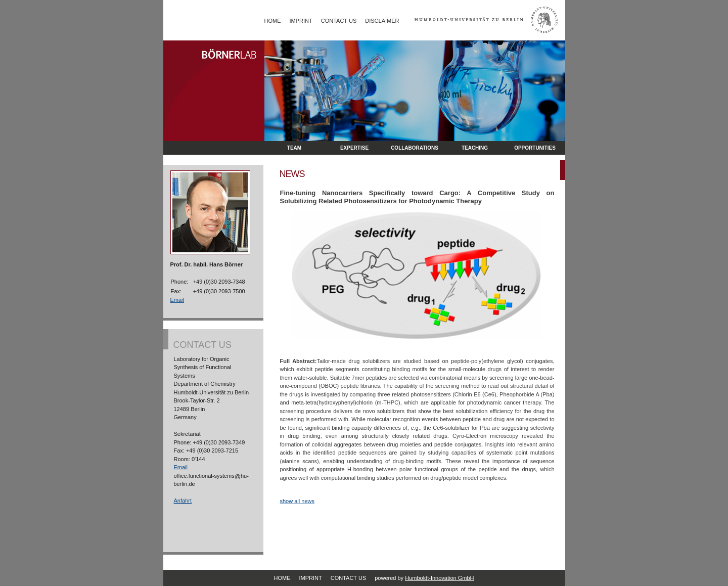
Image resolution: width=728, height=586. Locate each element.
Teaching (475, 148)
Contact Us (339, 21)
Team (294, 148)
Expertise (354, 148)
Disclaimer (382, 21)
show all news (297, 501)
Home (273, 21)
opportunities (535, 148)
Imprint (301, 21)
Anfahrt (183, 501)
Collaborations (415, 148)
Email (177, 300)
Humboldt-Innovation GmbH (439, 578)
